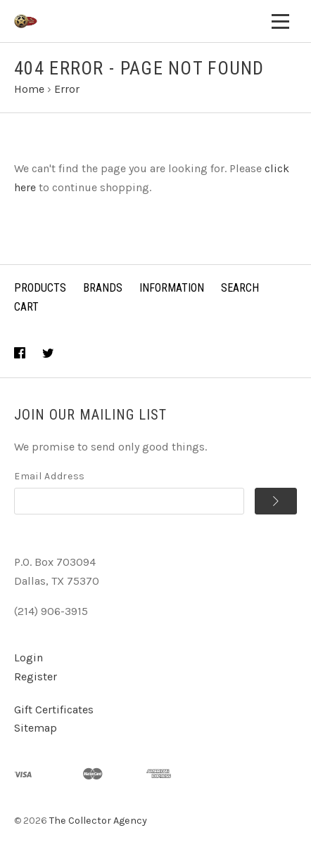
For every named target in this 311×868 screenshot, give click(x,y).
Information (172, 288)
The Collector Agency (98, 821)
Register (36, 676)
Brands (103, 288)
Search (240, 288)
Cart (26, 307)
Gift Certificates (54, 710)
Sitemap (36, 728)
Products (40, 288)
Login (28, 658)
